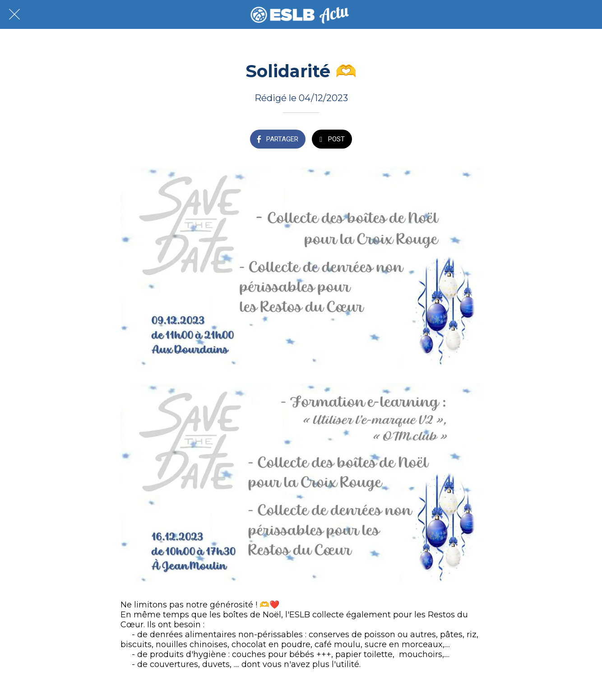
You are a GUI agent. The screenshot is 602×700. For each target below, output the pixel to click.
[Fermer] (14, 14)
